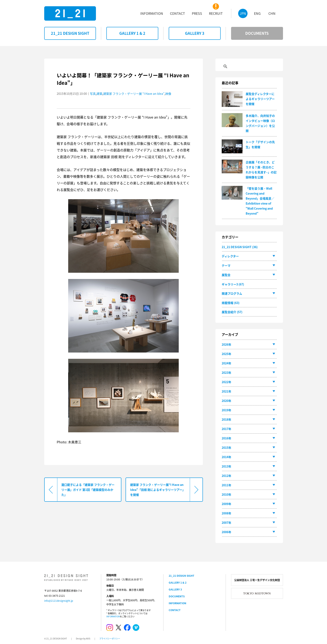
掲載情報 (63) (231, 303)
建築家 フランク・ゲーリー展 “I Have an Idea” (134, 94)
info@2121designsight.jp (59, 601)
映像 (168, 94)
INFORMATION (113, 616)
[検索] (245, 66)
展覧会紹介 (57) (232, 312)
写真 (93, 94)
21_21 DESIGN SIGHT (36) (240, 247)
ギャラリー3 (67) (233, 284)
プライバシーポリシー (110, 638)
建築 (99, 94)
